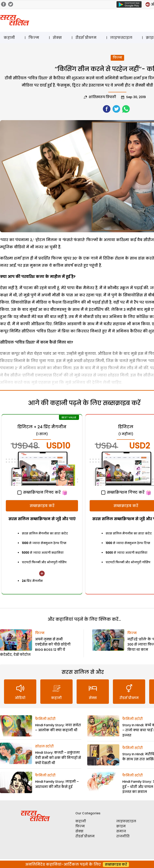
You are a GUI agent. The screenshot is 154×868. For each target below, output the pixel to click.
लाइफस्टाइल (121, 38)
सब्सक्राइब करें (42, 506)
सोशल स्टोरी (44, 746)
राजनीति (123, 836)
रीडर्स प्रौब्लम (86, 38)
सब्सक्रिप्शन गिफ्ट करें (39, 492)
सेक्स (57, 38)
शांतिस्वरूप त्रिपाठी (102, 97)
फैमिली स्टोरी (45, 719)
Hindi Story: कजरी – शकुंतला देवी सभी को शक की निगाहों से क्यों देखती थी (58, 758)
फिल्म (34, 38)
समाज (121, 831)
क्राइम (121, 826)
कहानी (9, 38)
